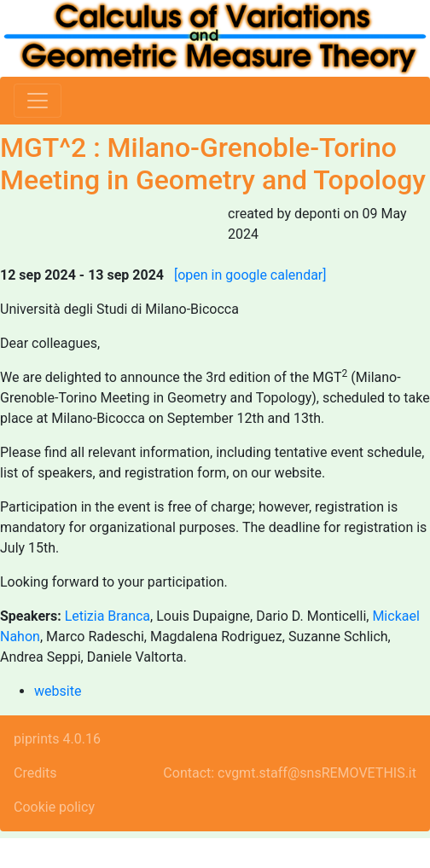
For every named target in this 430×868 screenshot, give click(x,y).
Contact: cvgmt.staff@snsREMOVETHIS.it (290, 773)
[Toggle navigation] (38, 101)
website (58, 691)
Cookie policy (54, 807)
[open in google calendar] (250, 275)
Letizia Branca (107, 616)
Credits (35, 773)
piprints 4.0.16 (57, 739)
